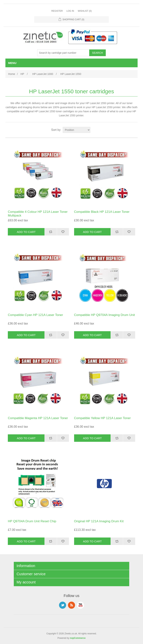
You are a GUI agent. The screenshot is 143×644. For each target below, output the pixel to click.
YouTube (80, 605)
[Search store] (63, 53)
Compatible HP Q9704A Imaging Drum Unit (105, 315)
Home (12, 74)
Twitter (63, 605)
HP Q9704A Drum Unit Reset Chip (32, 521)
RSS (71, 605)
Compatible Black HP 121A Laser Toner (102, 212)
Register (57, 11)
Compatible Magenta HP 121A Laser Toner (38, 418)
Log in (70, 11)
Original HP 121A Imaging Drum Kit (99, 521)
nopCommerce (78, 638)
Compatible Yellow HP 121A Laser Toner (103, 418)
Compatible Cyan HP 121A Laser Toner (35, 315)
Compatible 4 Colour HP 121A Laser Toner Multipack (38, 214)
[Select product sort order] (77, 130)
